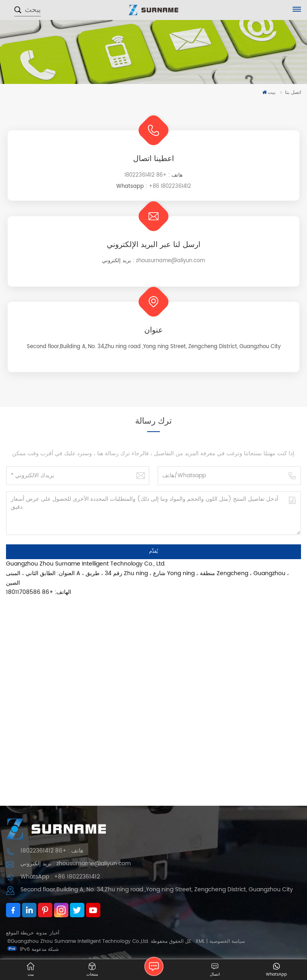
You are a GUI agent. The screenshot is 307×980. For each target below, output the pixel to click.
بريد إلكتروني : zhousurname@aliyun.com (76, 863)
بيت (269, 93)
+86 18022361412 (146, 175)
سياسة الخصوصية (227, 941)
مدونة (41, 933)
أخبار (54, 933)
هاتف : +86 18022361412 (52, 851)
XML (200, 941)
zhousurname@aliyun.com (170, 261)
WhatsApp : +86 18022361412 (60, 877)
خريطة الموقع (20, 933)
